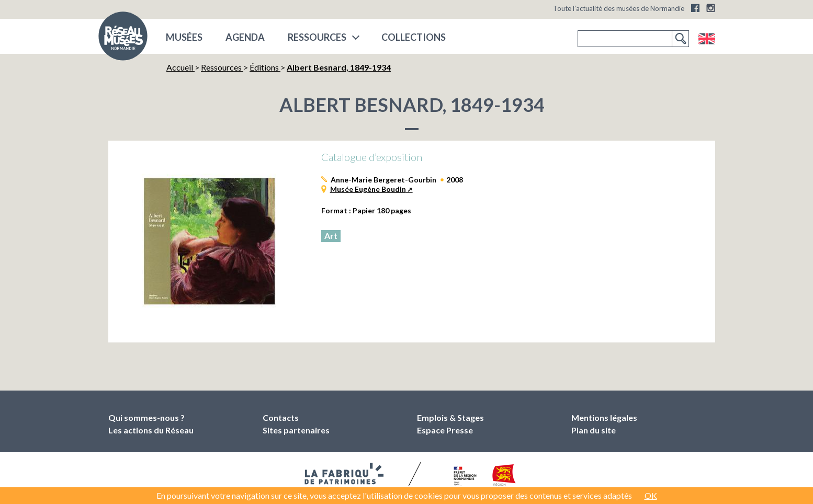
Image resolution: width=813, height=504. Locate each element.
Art (331, 236)
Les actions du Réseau (151, 430)
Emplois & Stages (450, 417)
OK (651, 495)
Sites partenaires (296, 430)
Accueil (180, 67)
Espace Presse (445, 430)
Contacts (281, 417)
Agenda (245, 37)
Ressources (317, 37)
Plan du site (594, 430)
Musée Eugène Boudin (368, 189)
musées (184, 37)
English (707, 39)
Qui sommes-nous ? (146, 417)
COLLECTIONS (414, 37)
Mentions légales (604, 417)
